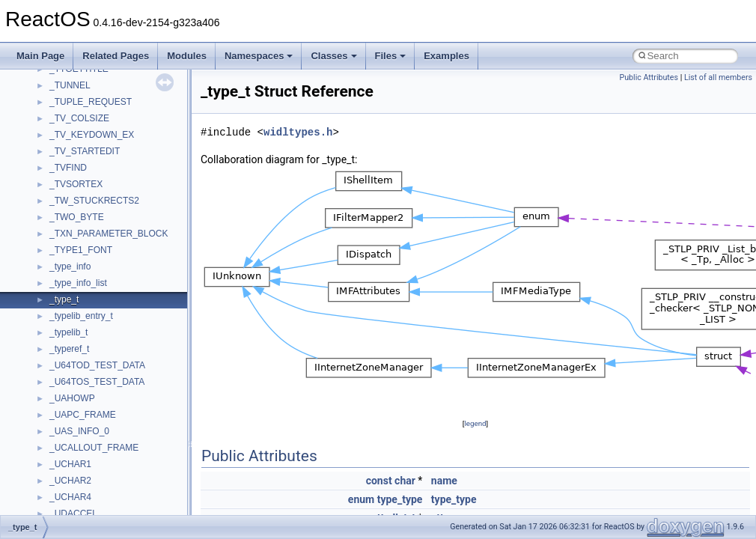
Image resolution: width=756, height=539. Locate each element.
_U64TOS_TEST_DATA (97, 382)
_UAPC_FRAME (83, 415)
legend (475, 423)
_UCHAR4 (70, 497)
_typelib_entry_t (81, 316)
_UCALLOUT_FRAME (94, 448)
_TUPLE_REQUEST (91, 102)
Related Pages (116, 56)
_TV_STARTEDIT (85, 151)
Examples (446, 56)
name (444, 481)
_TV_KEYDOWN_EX (92, 135)
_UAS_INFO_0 (79, 431)
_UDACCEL (73, 514)
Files (391, 56)
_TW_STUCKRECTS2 (94, 201)
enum (361, 499)
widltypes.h (298, 132)
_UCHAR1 (70, 464)
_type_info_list (78, 283)
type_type (400, 499)
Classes (333, 56)
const (379, 481)
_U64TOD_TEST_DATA (97, 365)
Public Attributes (649, 77)
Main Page (40, 56)
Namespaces (259, 56)
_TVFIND (68, 168)
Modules (187, 56)
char (405, 481)
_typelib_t (68, 332)
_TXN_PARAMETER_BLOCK (109, 234)
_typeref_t (69, 349)
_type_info (70, 267)
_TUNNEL (70, 85)
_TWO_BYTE (77, 217)
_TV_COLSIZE (79, 118)
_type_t (64, 299)
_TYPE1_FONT (81, 250)
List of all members (718, 77)
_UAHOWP (72, 398)
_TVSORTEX (76, 184)
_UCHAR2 (70, 481)
